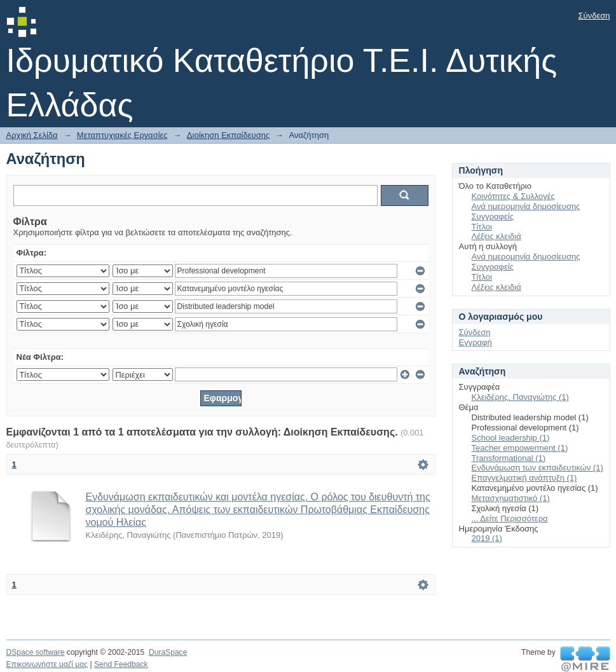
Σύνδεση (594, 16)
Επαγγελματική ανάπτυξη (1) (524, 478)
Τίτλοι (482, 227)
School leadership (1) (511, 438)
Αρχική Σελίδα (32, 135)
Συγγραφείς (493, 216)
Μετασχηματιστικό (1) (511, 498)
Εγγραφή (476, 342)
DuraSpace (168, 652)
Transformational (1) (509, 458)
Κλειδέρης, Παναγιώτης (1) (520, 397)
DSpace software (36, 652)
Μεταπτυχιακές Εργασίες (122, 135)
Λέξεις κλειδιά (496, 236)
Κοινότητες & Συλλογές (513, 196)
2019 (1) (487, 538)
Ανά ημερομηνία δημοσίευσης (526, 206)
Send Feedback (121, 664)
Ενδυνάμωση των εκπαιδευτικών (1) (537, 468)
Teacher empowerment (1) (520, 448)
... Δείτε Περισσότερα (510, 518)
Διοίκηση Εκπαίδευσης (228, 135)
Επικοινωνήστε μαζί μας (47, 664)
